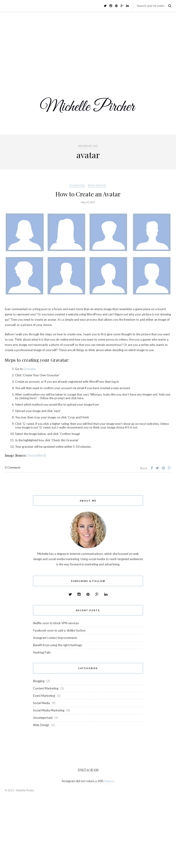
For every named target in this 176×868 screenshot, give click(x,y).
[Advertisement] (88, 46)
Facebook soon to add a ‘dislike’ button (59, 630)
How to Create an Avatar (88, 194)
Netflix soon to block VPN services (56, 623)
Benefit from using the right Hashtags (58, 645)
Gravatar (30, 369)
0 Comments (13, 467)
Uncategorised (43, 718)
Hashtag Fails (42, 652)
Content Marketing (46, 688)
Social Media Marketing (49, 710)
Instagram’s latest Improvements (55, 638)
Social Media (41, 703)
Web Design (97, 185)
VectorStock (37, 455)
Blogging (78, 185)
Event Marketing (44, 696)
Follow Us (109, 781)
